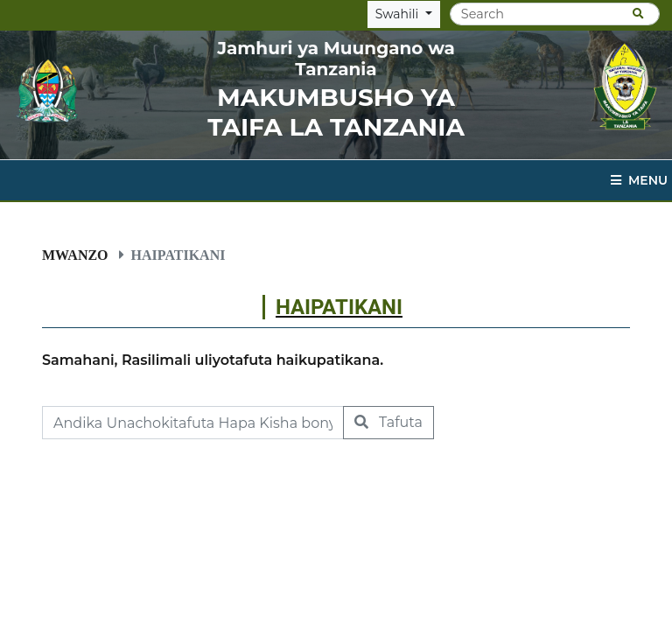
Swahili (399, 14)
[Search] (555, 14)
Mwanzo (75, 255)
